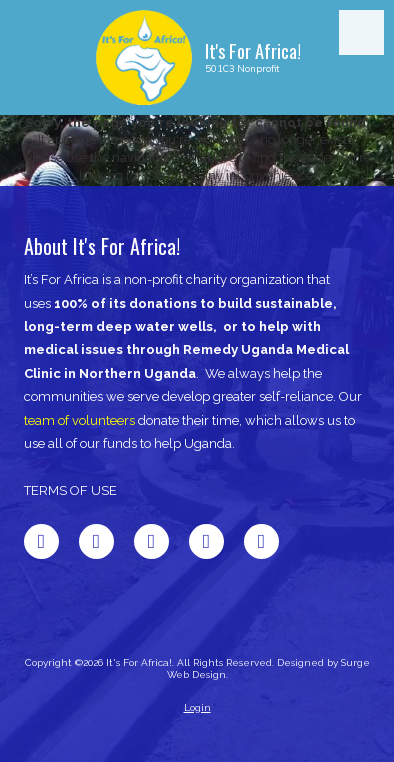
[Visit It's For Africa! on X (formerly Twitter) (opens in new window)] (96, 541)
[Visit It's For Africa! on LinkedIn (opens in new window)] (151, 541)
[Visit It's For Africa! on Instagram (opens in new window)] (261, 541)
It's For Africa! (253, 50)
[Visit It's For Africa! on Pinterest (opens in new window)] (206, 541)
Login (197, 707)
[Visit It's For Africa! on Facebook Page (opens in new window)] (41, 541)
